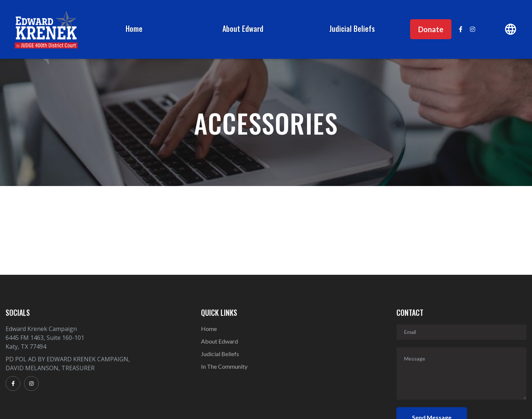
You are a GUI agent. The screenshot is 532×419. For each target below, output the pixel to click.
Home (134, 28)
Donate (431, 29)
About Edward (243, 28)
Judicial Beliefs (352, 28)
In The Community (224, 366)
